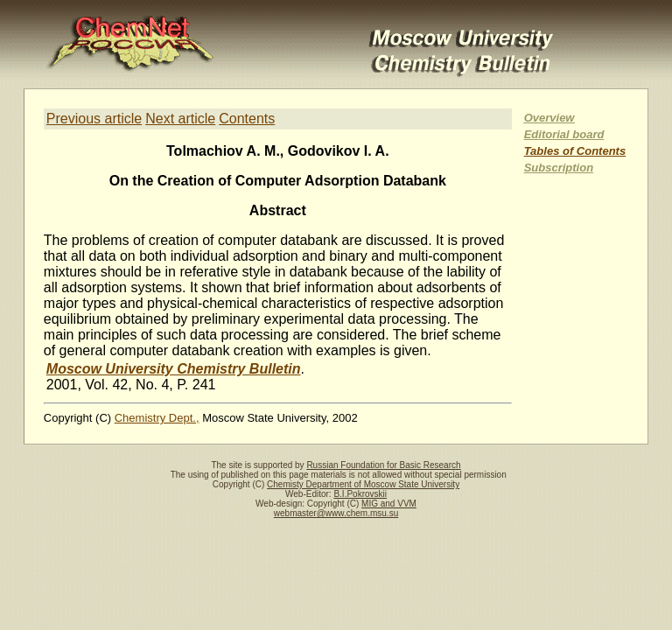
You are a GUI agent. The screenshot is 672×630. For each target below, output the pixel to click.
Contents (247, 119)
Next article (180, 119)
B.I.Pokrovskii (360, 494)
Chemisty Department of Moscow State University (363, 484)
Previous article (94, 119)
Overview (549, 118)
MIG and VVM (389, 504)
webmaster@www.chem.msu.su (336, 513)
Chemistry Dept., (157, 418)
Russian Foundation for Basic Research (383, 465)
